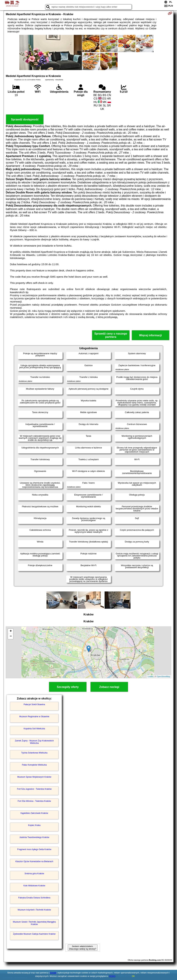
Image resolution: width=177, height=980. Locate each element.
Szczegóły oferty (68, 687)
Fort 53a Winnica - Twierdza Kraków (34, 801)
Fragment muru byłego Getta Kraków (34, 849)
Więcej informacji (150, 335)
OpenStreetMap (164, 677)
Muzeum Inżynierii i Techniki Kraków (34, 910)
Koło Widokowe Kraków (34, 886)
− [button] (11, 636)
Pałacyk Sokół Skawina (34, 704)
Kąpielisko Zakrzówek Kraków (34, 813)
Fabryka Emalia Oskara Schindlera (34, 898)
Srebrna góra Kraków (34, 874)
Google (53, 973)
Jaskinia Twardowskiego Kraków (34, 837)
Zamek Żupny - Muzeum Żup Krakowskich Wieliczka (34, 742)
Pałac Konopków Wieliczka (34, 765)
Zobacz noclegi (109, 687)
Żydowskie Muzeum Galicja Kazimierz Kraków (34, 934)
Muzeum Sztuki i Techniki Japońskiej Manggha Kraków (34, 923)
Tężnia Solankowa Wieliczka (34, 753)
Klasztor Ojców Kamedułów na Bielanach (34, 861)
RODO (112, 976)
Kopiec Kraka (34, 825)
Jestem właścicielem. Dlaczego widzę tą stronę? (83, 948)
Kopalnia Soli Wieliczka (34, 729)
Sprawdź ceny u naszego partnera (111, 335)
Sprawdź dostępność (25, 119)
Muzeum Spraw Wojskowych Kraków (34, 777)
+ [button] (11, 631)
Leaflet (150, 677)
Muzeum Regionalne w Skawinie (34, 717)
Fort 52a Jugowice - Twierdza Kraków (34, 789)
